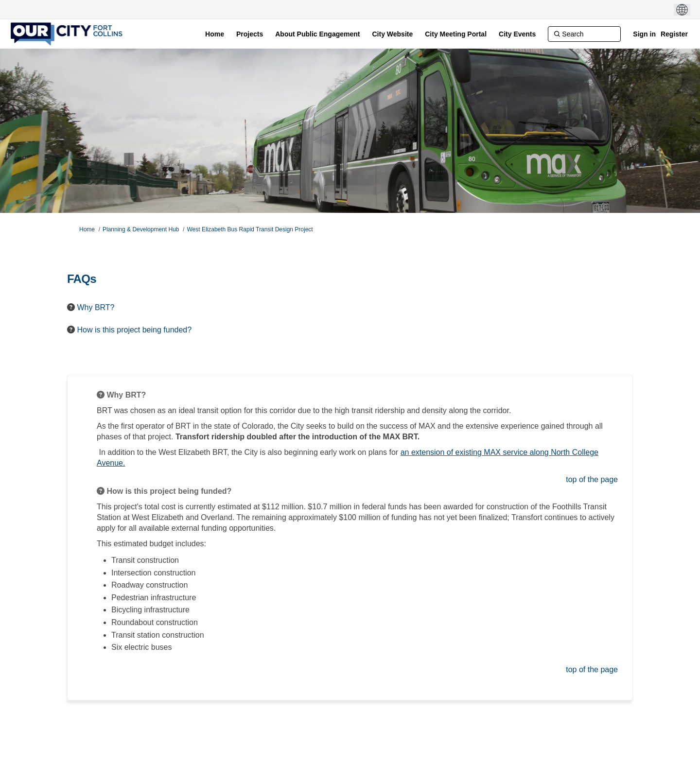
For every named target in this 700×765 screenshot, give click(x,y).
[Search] (584, 34)
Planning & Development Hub (141, 229)
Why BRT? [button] (96, 307)
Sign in (644, 34)
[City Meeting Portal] (456, 34)
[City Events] (517, 34)
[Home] (215, 34)
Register (674, 34)
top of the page (592, 479)
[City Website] (392, 34)
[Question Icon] (71, 307)
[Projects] (250, 34)
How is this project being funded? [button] (134, 330)
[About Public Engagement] (317, 34)
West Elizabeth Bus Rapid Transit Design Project (250, 229)
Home (87, 229)
